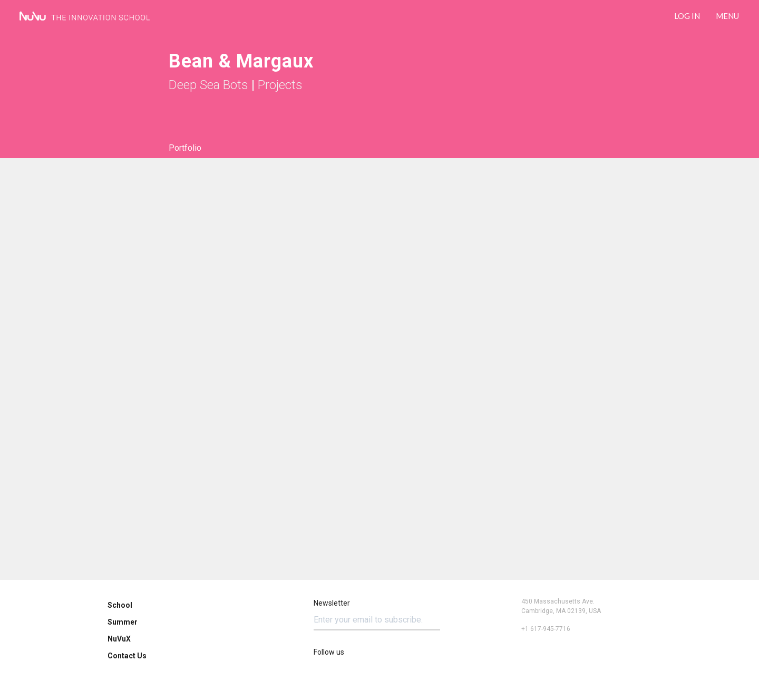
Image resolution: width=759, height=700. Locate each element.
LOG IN (687, 16)
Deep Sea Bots (208, 85)
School (120, 605)
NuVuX (119, 639)
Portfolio (185, 148)
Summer (123, 622)
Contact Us (127, 656)
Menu (727, 16)
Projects (280, 85)
